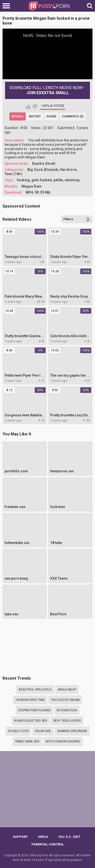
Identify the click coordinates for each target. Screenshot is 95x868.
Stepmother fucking (34, 710)
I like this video (28, 107)
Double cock (18, 731)
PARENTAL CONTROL (48, 844)
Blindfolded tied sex (31, 721)
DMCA (43, 837)
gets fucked (42, 180)
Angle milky (67, 690)
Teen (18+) (14, 174)
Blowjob (51, 170)
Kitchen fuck (67, 710)
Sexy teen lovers (67, 721)
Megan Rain (32, 186)
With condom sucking (63, 741)
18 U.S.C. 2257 (69, 837)
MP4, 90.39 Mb (38, 192)
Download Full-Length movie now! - (48, 90)
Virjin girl (43, 731)
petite (58, 180)
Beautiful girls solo (35, 690)
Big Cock (35, 170)
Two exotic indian (65, 700)
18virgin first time (30, 700)
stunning (72, 180)
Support (20, 837)
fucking (23, 180)
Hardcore (68, 170)
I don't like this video (35, 107)
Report (35, 116)
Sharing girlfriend (72, 731)
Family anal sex (27, 741)
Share (51, 116)
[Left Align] (7, 6)
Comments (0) (73, 116)
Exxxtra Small (44, 164)
